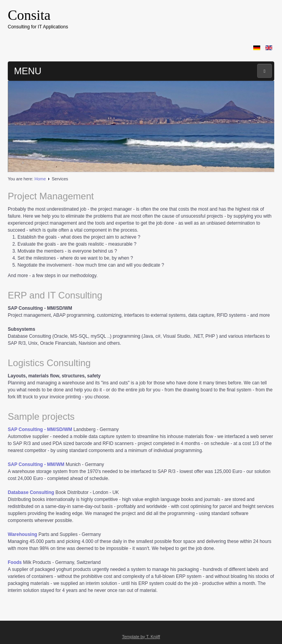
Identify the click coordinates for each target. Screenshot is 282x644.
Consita (29, 15)
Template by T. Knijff (141, 637)
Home (40, 179)
